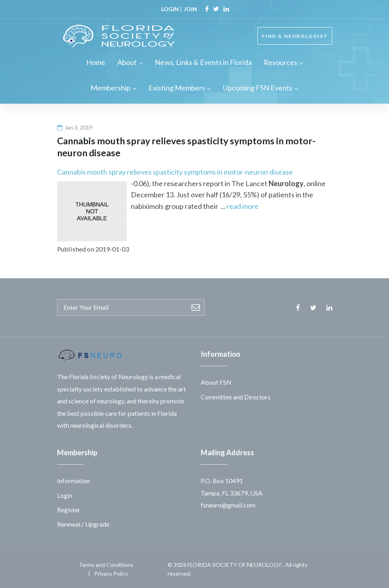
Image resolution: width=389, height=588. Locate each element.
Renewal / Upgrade (83, 524)
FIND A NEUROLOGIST (295, 36)
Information (73, 481)
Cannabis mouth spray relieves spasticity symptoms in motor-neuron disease (175, 172)
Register (69, 510)
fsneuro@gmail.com (228, 505)
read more (243, 206)
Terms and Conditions (106, 565)
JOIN (191, 9)
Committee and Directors (236, 397)
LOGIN (170, 9)
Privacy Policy (111, 573)
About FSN (216, 382)
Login (65, 495)
